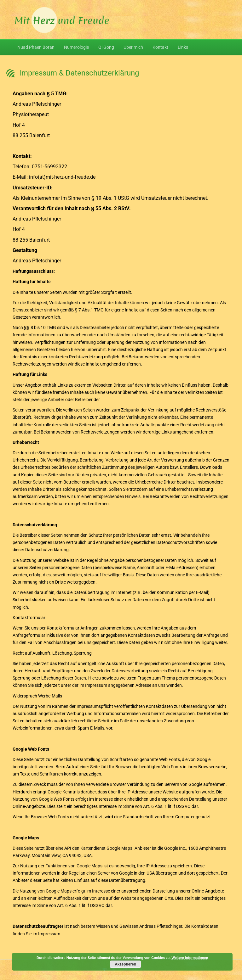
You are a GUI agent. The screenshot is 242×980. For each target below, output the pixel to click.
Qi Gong (106, 47)
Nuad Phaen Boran (36, 47)
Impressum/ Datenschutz (121, 969)
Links (183, 47)
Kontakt (160, 47)
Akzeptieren (125, 964)
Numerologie (76, 47)
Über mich (133, 47)
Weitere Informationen (190, 958)
